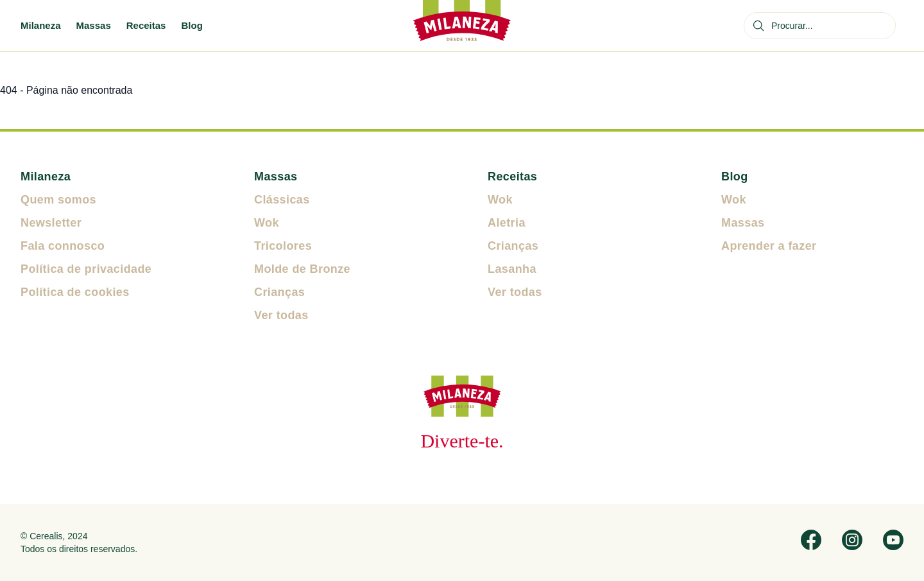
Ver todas (281, 315)
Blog (192, 25)
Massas (94, 25)
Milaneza (41, 25)
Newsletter (51, 223)
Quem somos (58, 200)
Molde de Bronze (302, 269)
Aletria (507, 223)
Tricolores (283, 246)
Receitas (146, 25)
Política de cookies (75, 292)
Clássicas (282, 200)
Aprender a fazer (769, 246)
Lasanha (512, 269)
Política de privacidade (86, 269)
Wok (267, 223)
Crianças (279, 292)
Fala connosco (63, 246)
